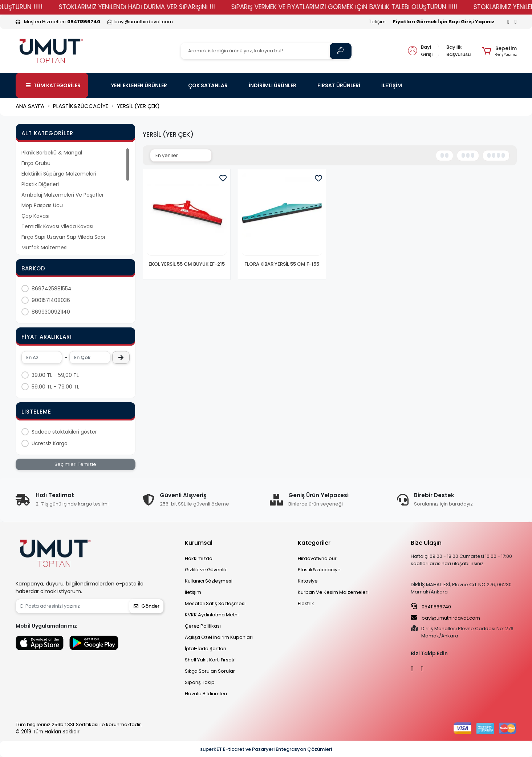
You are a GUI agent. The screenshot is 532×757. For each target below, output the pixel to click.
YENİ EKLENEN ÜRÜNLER (139, 85)
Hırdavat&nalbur (317, 558)
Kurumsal (199, 543)
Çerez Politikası (203, 626)
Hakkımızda (199, 558)
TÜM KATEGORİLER (53, 85)
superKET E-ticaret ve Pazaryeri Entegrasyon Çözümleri (266, 749)
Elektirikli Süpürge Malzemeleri (59, 174)
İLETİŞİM (392, 85)
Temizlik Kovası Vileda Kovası (57, 226)
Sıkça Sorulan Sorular (210, 671)
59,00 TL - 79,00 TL (55, 387)
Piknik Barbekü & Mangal (52, 153)
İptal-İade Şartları (206, 649)
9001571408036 (51, 300)
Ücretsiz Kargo (50, 443)
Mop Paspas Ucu (42, 205)
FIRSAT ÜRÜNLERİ (339, 85)
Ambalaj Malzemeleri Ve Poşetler (63, 195)
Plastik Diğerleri (40, 184)
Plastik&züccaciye (319, 570)
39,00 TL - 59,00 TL (55, 375)
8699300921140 (51, 312)
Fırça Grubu (36, 163)
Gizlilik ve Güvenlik (206, 570)
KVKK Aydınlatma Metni (212, 615)
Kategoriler (314, 543)
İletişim (377, 22)
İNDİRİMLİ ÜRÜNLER (273, 85)
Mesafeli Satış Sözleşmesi (215, 603)
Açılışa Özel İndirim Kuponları (219, 637)
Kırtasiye (308, 581)
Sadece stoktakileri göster (64, 432)
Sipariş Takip (200, 682)
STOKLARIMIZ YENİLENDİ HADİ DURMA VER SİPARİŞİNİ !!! (230, 7)
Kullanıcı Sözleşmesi (209, 581)
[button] (499, 51)
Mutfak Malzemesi (44, 247)
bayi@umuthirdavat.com (445, 618)
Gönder (147, 606)
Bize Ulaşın (426, 543)
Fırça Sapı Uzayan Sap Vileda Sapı (63, 237)
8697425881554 (52, 289)
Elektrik (306, 603)
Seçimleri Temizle (75, 464)
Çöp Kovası (35, 216)
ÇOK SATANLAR (208, 85)
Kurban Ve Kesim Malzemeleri (333, 592)
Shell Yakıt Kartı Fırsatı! (210, 660)
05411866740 (431, 607)
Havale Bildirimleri (206, 694)
